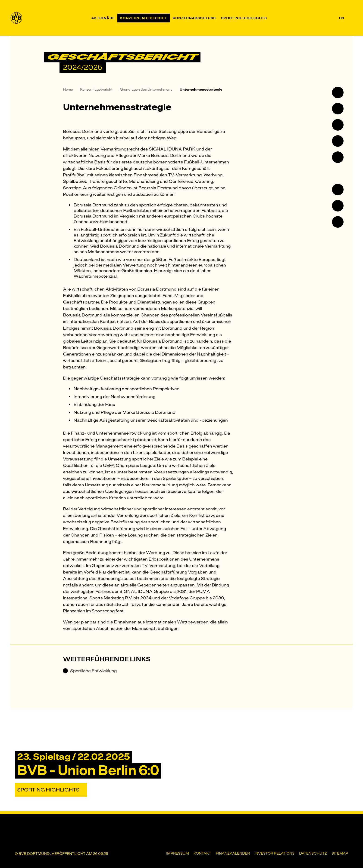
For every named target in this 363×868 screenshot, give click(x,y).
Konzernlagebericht (96, 89)
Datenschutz (313, 853)
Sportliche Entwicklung (90, 671)
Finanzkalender (233, 853)
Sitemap (340, 853)
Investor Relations (274, 853)
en (341, 18)
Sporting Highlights (48, 790)
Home (68, 89)
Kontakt (202, 853)
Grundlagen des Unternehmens (146, 89)
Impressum (178, 853)
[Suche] (350, 18)
